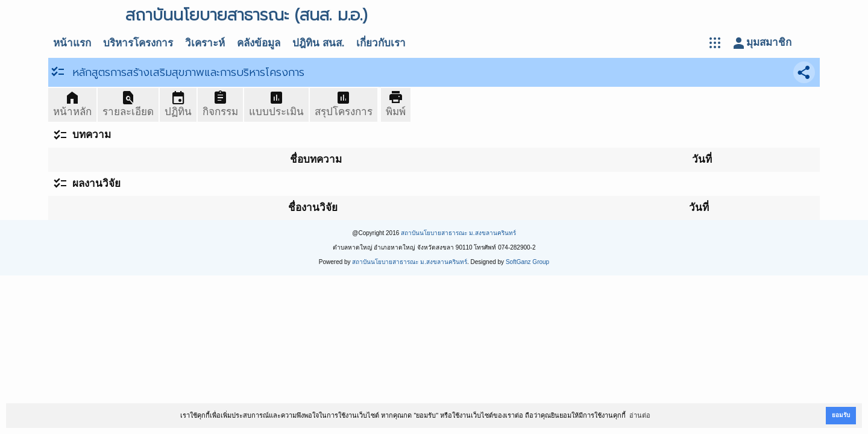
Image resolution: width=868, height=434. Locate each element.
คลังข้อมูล (259, 43)
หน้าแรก (72, 43)
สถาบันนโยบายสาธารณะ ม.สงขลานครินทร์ (458, 233)
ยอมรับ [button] (841, 415)
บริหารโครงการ (138, 43)
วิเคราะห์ (205, 43)
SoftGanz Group (527, 262)
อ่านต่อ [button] (640, 415)
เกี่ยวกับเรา (381, 43)
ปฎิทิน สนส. (318, 43)
